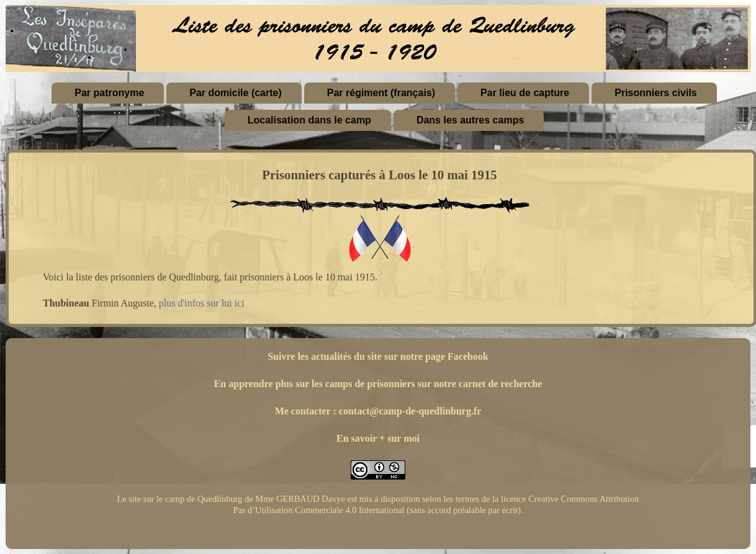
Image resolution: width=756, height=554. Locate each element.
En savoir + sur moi (378, 438)
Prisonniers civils (656, 93)
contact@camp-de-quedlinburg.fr (410, 411)
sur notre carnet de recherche (480, 384)
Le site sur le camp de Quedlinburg (179, 499)
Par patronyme (109, 93)
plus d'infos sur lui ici (202, 303)
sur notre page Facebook (436, 356)
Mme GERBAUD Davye (300, 499)
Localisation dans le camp (309, 120)
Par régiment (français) (381, 93)
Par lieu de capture (525, 93)
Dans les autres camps (470, 120)
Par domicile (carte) (236, 93)
